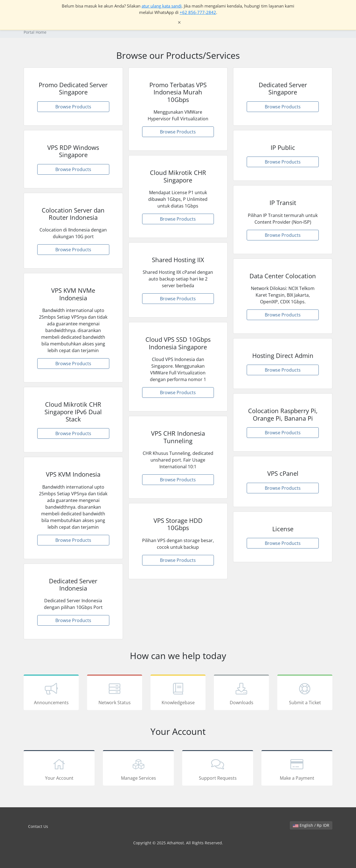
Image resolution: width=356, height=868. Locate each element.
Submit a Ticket (305, 693)
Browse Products (73, 107)
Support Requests (218, 769)
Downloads (241, 693)
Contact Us (38, 826)
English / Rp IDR (311, 825)
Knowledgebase (178, 693)
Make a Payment (297, 769)
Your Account (59, 769)
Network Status (115, 693)
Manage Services (138, 769)
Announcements (51, 693)
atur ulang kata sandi (162, 6)
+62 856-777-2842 (198, 12)
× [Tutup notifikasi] (179, 22)
